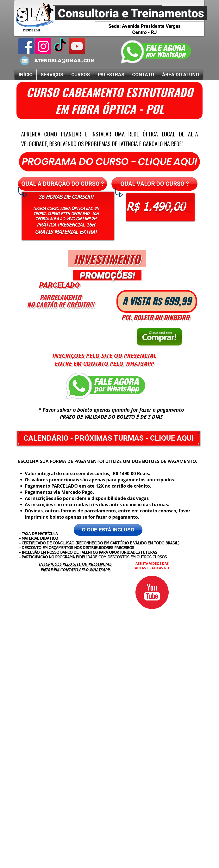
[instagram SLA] (43, 46)
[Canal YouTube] (77, 46)
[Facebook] (26, 46)
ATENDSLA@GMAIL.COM (65, 61)
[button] (63, 184)
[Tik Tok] (60, 46)
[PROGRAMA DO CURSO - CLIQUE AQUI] (109, 162)
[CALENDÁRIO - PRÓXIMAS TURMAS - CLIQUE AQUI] (109, 438)
